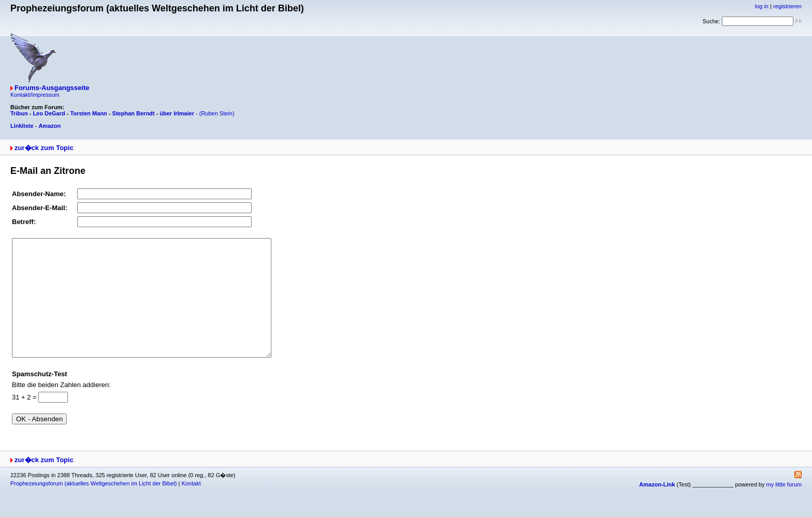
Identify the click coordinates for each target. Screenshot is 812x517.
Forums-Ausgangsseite (52, 88)
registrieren (787, 6)
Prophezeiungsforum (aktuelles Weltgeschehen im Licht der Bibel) (93, 507)
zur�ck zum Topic (44, 148)
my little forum (784, 508)
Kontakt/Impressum (35, 95)
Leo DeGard (49, 113)
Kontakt (191, 507)
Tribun (19, 113)
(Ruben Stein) (217, 113)
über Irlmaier (177, 113)
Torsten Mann (89, 113)
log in (762, 6)
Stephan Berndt (134, 113)
